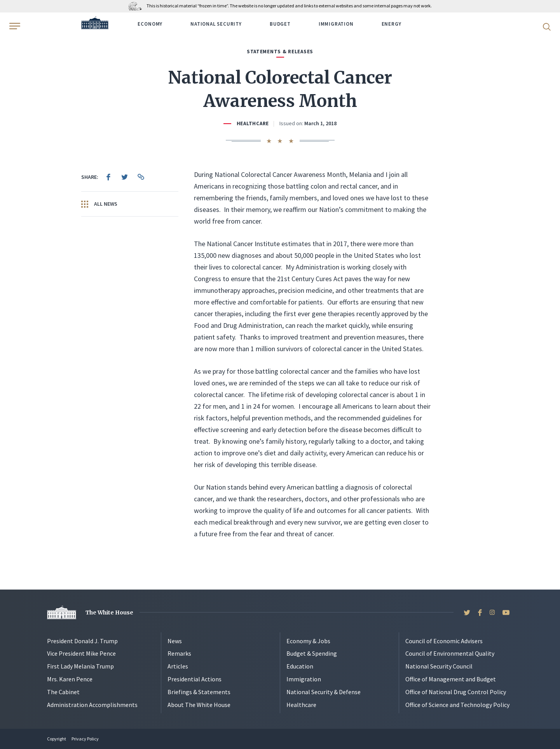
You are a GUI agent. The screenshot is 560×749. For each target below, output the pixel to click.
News (175, 641)
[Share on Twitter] (125, 177)
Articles (178, 666)
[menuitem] (108, 177)
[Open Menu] (14, 26)
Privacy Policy (85, 739)
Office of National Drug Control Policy (456, 692)
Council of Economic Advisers (444, 641)
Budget (280, 24)
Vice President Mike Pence (81, 653)
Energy (392, 24)
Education (300, 666)
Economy (150, 24)
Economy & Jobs (308, 641)
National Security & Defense (324, 692)
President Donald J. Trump (82, 641)
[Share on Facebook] (108, 177)
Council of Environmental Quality (450, 653)
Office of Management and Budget (451, 679)
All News (99, 204)
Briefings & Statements (199, 692)
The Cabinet (63, 692)
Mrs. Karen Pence (70, 679)
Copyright (57, 739)
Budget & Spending (312, 653)
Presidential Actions (195, 679)
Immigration (336, 24)
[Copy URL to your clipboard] (141, 177)
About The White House (199, 705)
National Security (216, 24)
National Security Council (439, 666)
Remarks (179, 653)
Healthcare (253, 123)
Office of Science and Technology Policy (457, 705)
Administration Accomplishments (92, 705)
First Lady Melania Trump (80, 666)
